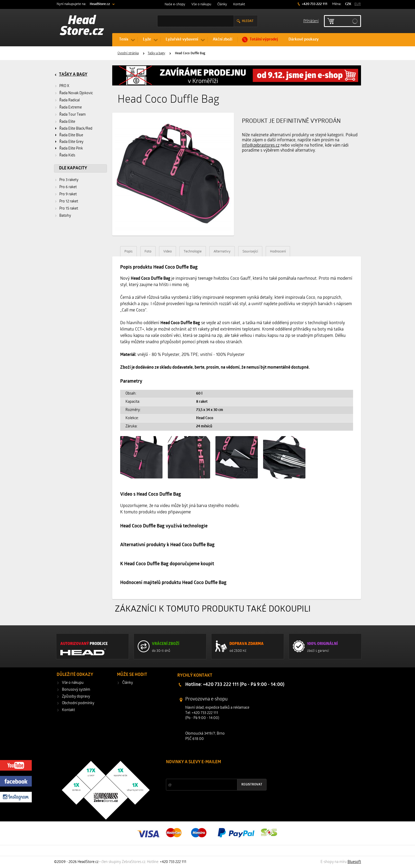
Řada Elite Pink (71, 149)
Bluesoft (354, 862)
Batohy (65, 216)
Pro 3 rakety (69, 180)
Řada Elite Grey (71, 142)
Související (250, 252)
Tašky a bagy (156, 53)
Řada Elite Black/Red (76, 129)
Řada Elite (67, 122)
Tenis (124, 40)
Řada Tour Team (73, 115)
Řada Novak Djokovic (76, 93)
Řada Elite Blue (71, 135)
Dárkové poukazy (304, 40)
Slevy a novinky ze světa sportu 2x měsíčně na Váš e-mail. (211, 772)
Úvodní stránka (128, 53)
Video (168, 252)
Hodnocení (278, 252)
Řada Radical (69, 100)
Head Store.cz (82, 26)
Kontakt (239, 4)
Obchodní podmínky (78, 703)
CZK (348, 4)
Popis (128, 252)
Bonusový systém (76, 690)
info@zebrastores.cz (261, 146)
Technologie (193, 252)
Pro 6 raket (68, 187)
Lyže (147, 40)
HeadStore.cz (100, 4)
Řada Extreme (71, 108)
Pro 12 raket (69, 202)
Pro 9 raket (68, 194)
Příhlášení (311, 21)
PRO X (64, 86)
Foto (148, 252)
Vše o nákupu (201, 4)
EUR (358, 4)
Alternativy (222, 252)
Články (222, 4)
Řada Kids (67, 155)
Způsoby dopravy (76, 697)
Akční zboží (223, 40)
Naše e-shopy (175, 4)
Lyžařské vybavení (182, 40)
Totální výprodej (264, 40)
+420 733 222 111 (314, 4)
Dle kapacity (73, 168)
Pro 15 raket (69, 209)
